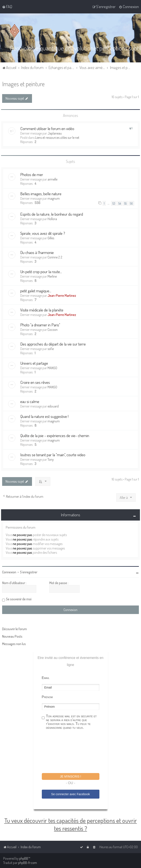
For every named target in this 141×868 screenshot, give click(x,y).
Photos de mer (32, 174)
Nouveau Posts (12, 636)
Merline (52, 276)
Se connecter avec (70, 794)
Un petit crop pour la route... (41, 271)
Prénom (47, 697)
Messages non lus (14, 644)
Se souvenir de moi (19, 599)
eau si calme (30, 401)
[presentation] (74, 752)
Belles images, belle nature (41, 193)
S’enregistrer (29, 572)
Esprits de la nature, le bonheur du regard (52, 214)
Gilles (51, 238)
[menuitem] (7, 7)
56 (131, 203)
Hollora (52, 219)
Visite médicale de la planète (42, 310)
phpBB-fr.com (28, 863)
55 (125, 203)
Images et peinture (23, 84)
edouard (53, 406)
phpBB (24, 858)
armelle (52, 179)
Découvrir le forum (15, 629)
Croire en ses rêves (35, 382)
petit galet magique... (36, 291)
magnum (54, 198)
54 (120, 203)
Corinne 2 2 (55, 257)
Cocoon (53, 329)
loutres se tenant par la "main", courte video (53, 454)
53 (114, 203)
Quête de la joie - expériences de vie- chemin (55, 435)
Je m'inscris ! (70, 776)
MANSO (52, 368)
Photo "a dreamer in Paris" (40, 325)
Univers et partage (34, 363)
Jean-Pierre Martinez (62, 295)
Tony (51, 459)
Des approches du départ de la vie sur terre (53, 344)
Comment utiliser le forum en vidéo (47, 128)
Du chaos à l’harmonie (37, 252)
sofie (51, 349)
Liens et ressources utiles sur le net (57, 137)
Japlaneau (55, 133)
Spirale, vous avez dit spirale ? (43, 233)
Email (46, 678)
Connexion (9, 572)
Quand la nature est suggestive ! (44, 416)
